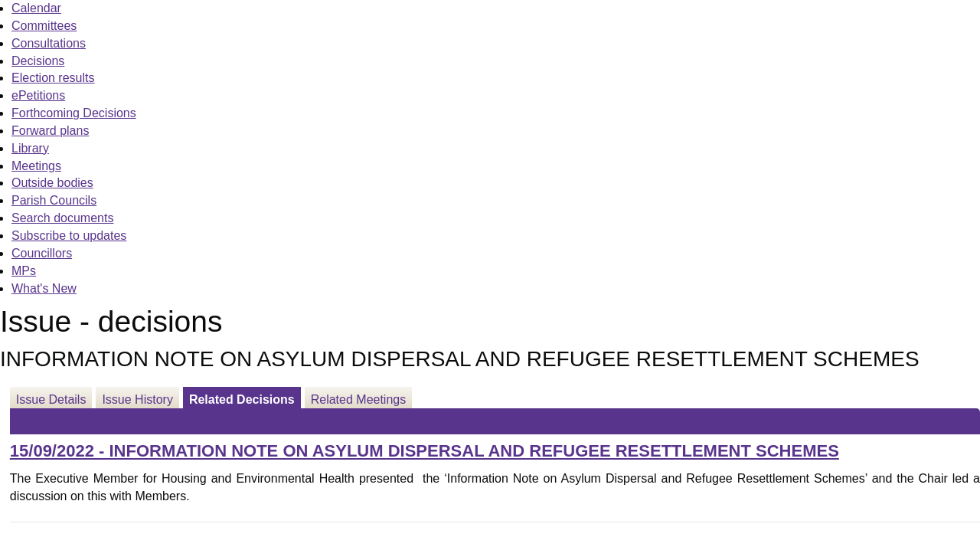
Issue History (137, 400)
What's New (44, 288)
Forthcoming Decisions (74, 113)
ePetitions (38, 95)
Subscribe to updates (69, 236)
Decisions (38, 61)
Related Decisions (242, 400)
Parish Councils (54, 200)
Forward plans (50, 131)
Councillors (42, 253)
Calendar (36, 8)
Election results (53, 78)
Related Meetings (359, 400)
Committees (44, 26)
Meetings (36, 166)
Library (30, 148)
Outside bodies (52, 183)
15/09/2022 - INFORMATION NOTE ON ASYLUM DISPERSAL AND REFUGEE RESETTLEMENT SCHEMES (425, 451)
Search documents (62, 218)
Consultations (49, 43)
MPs (24, 271)
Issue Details (51, 400)
